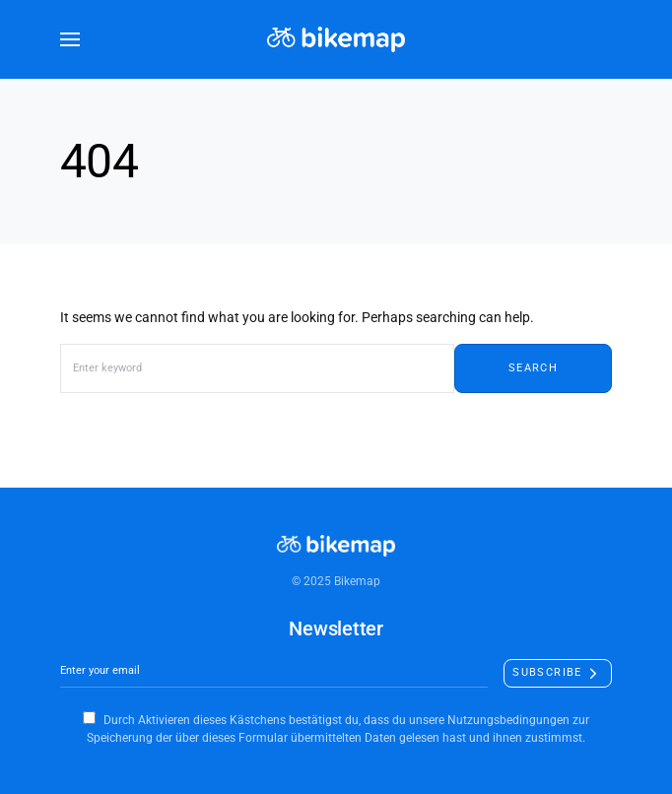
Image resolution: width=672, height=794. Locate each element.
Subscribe (547, 672)
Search (533, 368)
